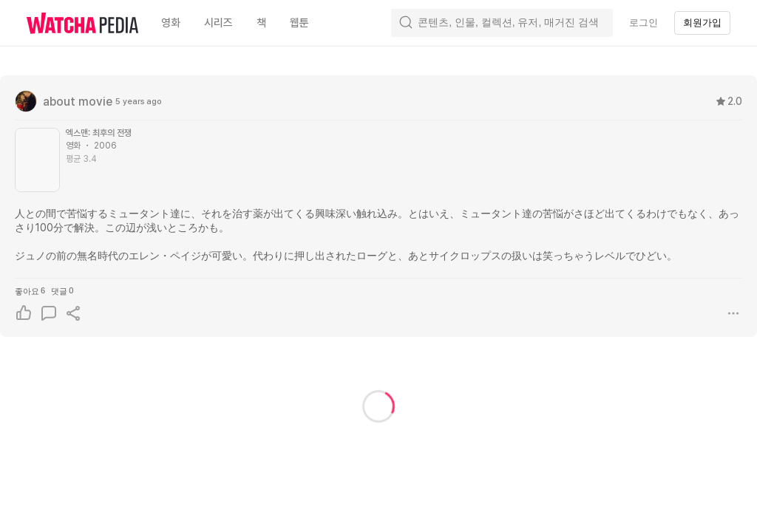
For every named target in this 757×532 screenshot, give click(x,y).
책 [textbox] (261, 23)
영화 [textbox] (171, 23)
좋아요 (30, 291)
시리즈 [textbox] (218, 23)
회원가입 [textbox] (702, 23)
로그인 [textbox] (644, 23)
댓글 (62, 291)
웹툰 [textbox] (299, 23)
